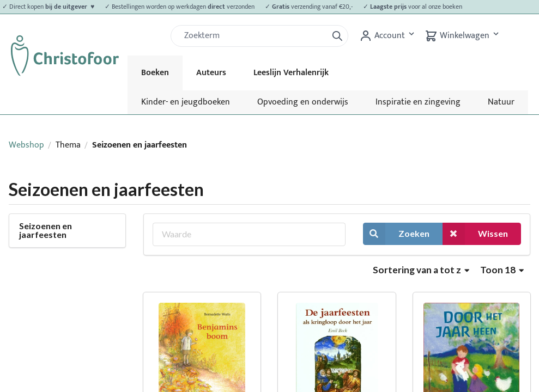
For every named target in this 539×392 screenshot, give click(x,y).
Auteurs (211, 73)
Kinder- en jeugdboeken (186, 102)
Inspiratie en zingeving (418, 102)
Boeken (155, 73)
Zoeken (396, 234)
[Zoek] (253, 36)
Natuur (501, 102)
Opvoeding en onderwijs (303, 102)
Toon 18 (502, 270)
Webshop (26, 145)
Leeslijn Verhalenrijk (291, 73)
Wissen (475, 234)
